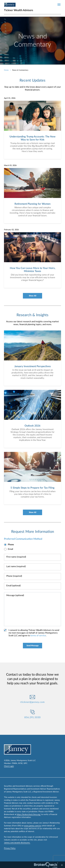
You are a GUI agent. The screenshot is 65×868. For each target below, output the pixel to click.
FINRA (14, 763)
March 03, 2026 (10, 165)
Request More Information (33, 532)
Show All (33, 296)
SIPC (25, 763)
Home (6, 70)
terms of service (38, 636)
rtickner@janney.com (32, 702)
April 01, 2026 (10, 98)
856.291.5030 (32, 717)
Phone (11, 545)
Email (10, 549)
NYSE (20, 763)
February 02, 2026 (11, 230)
